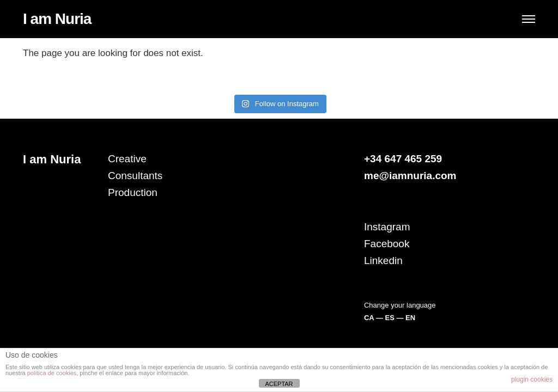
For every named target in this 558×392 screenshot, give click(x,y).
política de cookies (52, 373)
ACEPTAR (279, 384)
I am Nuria (57, 19)
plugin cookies (532, 379)
